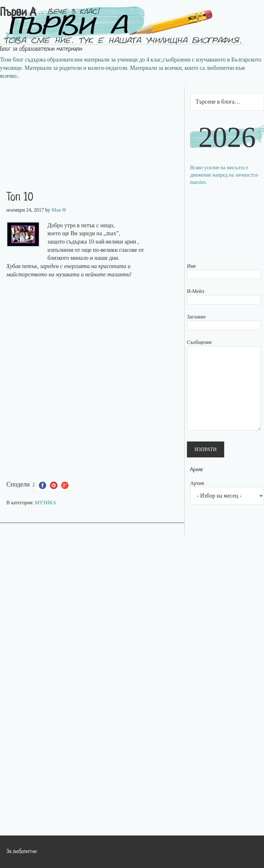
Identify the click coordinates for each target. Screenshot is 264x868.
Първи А (18, 13)
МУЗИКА (46, 503)
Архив (197, 483)
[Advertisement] (92, 131)
